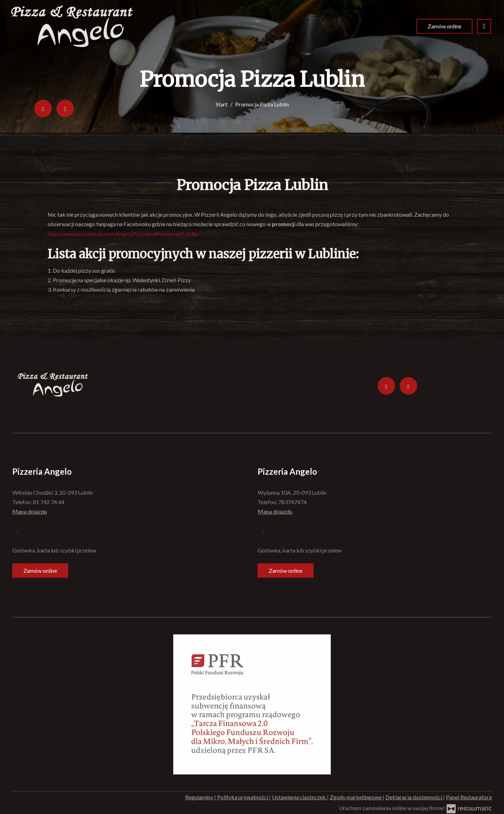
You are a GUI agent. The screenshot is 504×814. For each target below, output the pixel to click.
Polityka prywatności (243, 797)
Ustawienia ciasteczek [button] (299, 797)
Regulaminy (200, 797)
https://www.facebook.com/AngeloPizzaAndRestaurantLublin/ (123, 234)
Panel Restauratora (469, 797)
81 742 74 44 (49, 502)
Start (222, 104)
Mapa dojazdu (30, 511)
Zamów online (444, 26)
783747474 (292, 502)
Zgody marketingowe (356, 797)
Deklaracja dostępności (414, 797)
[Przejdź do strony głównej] (72, 26)
